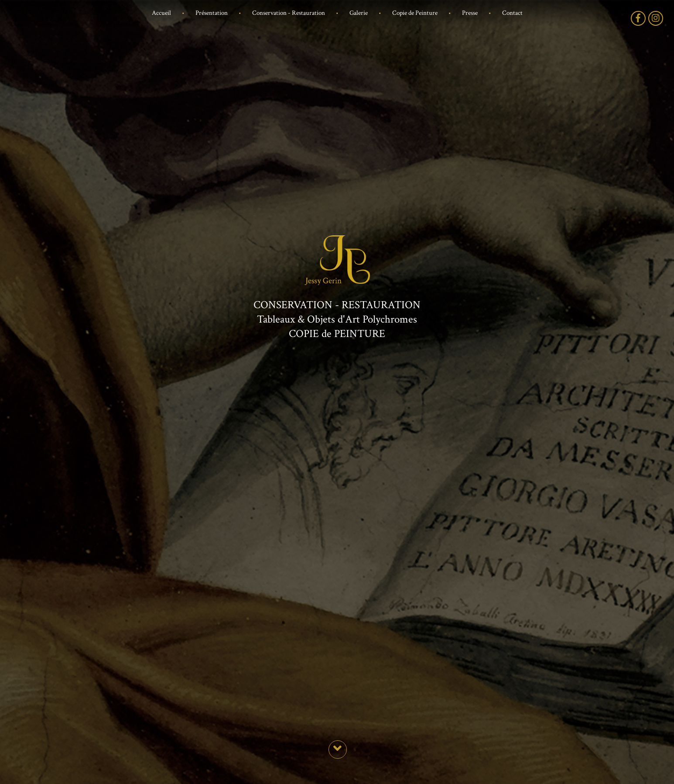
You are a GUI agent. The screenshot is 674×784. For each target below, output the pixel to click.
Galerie (359, 13)
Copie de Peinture (415, 13)
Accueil (161, 13)
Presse (470, 13)
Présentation (212, 13)
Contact (512, 13)
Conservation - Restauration (289, 13)
